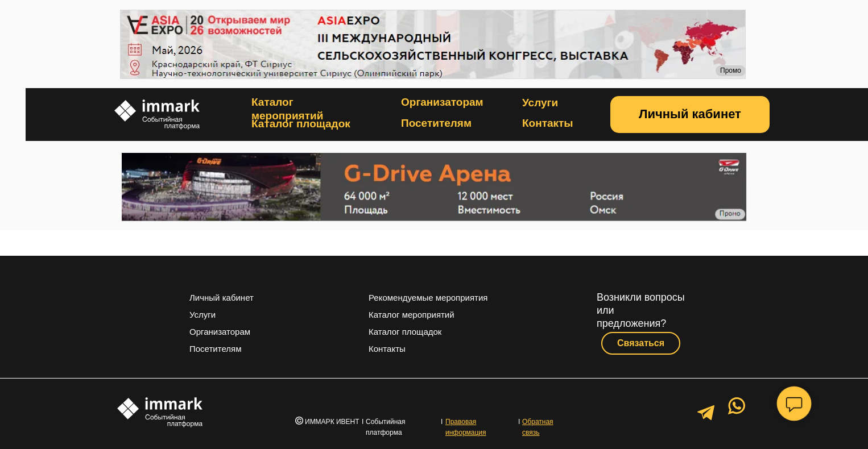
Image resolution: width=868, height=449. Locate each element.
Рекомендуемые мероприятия (428, 298)
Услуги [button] (540, 103)
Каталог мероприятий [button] (412, 315)
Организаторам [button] (442, 102)
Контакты (548, 123)
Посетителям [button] (436, 123)
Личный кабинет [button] (222, 298)
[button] (690, 115)
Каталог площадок (301, 124)
